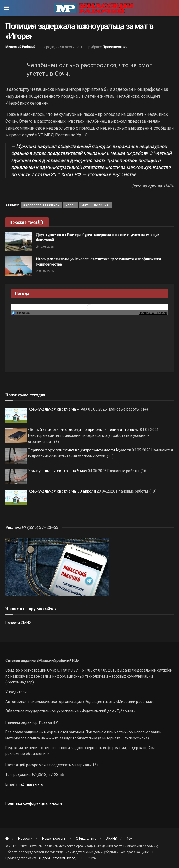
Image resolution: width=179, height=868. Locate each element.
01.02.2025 (45, 271)
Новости (25, 838)
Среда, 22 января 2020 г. (64, 47)
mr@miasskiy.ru (29, 784)
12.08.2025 (45, 247)
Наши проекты (54, 838)
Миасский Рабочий (20, 47)
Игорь (70, 205)
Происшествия (115, 47)
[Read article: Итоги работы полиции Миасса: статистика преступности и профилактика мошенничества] (19, 266)
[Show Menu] (7, 8)
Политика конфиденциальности (34, 803)
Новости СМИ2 (18, 623)
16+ (129, 838)
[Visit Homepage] (93, 8)
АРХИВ (111, 838)
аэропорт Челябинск (41, 205)
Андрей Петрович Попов (57, 858)
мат (85, 205)
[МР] (57, 566)
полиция (101, 205)
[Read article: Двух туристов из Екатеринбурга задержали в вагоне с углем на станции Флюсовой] (19, 242)
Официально (86, 838)
